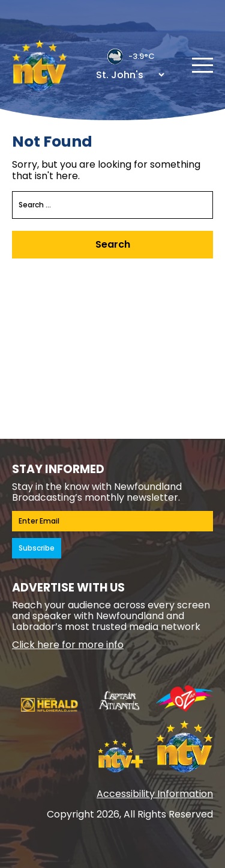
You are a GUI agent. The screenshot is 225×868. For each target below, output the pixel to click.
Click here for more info (68, 645)
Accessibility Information (155, 794)
